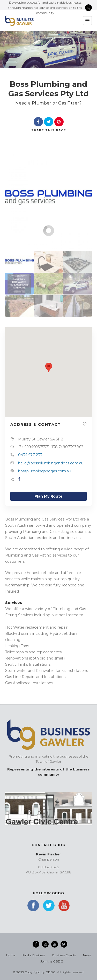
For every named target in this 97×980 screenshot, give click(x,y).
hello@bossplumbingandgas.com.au (51, 463)
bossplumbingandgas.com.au (45, 471)
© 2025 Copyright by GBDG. (35, 972)
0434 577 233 (30, 455)
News (87, 955)
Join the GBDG (52, 961)
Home (11, 955)
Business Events (64, 955)
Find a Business (34, 955)
